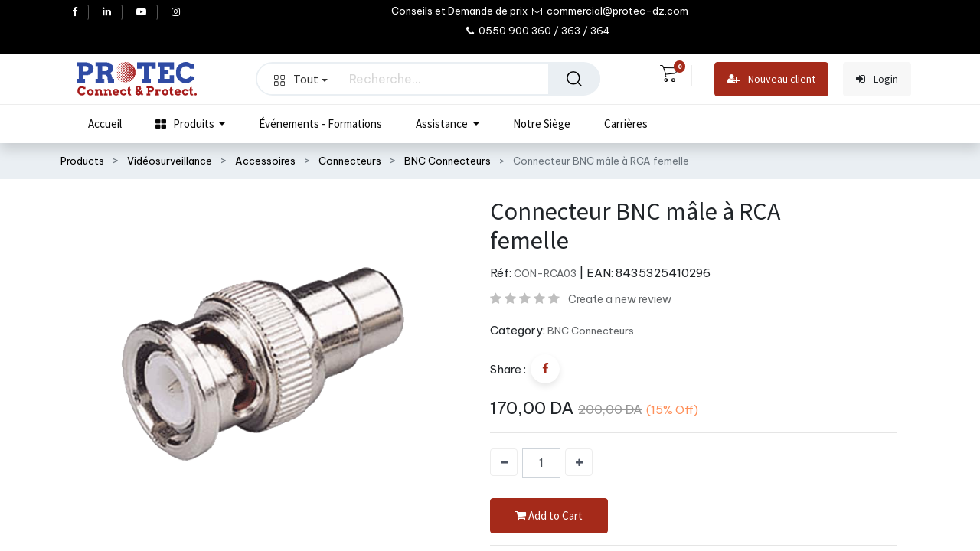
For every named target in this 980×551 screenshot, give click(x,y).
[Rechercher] (574, 79)
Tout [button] (301, 79)
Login (877, 79)
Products (82, 161)
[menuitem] (105, 124)
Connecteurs (350, 161)
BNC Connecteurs (448, 161)
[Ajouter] (579, 462)
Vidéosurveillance (170, 161)
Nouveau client (771, 79)
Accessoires (265, 161)
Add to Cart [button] (549, 516)
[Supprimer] (504, 462)
